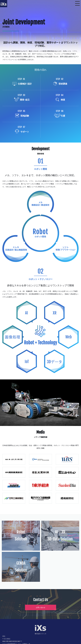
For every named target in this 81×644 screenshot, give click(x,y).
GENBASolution (21, 567)
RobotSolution (21, 536)
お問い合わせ (41, 607)
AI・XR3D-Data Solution (60, 536)
